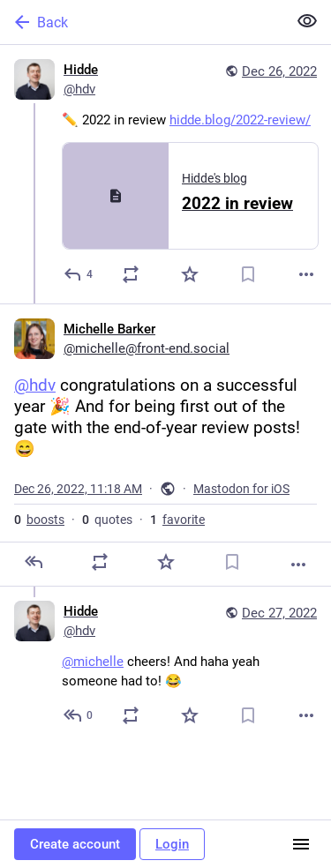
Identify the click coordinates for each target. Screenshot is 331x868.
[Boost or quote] (131, 274)
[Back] (142, 22)
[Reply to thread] (79, 715)
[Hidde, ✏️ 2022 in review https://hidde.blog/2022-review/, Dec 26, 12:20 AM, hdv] (165, 174)
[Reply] (79, 274)
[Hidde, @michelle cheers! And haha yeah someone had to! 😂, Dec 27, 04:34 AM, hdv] (165, 666)
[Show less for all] (307, 21)
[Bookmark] (248, 274)
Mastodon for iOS (241, 489)
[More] (306, 274)
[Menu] (301, 844)
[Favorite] (190, 274)
